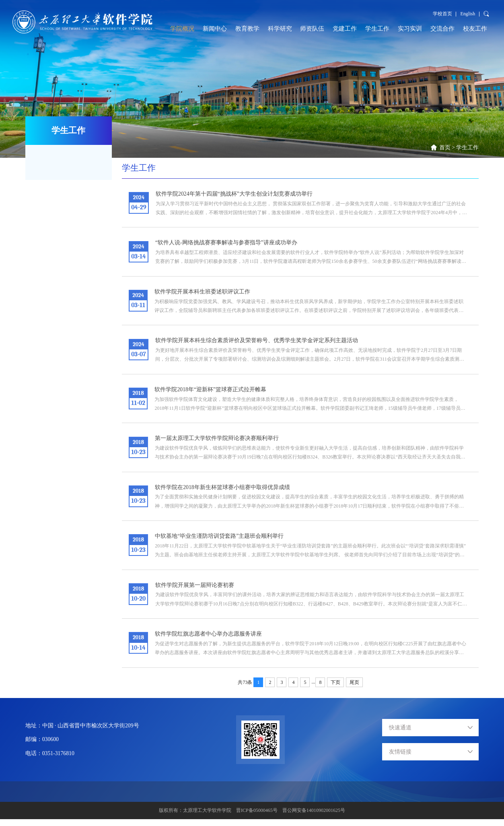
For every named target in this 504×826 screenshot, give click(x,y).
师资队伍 (312, 28)
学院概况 (182, 28)
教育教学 (247, 28)
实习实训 (410, 28)
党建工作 (345, 28)
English (468, 14)
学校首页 (442, 14)
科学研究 (280, 28)
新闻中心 (215, 28)
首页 (445, 148)
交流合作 (442, 28)
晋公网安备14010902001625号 (314, 817)
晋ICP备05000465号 (257, 817)
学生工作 (377, 28)
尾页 (354, 689)
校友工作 (475, 28)
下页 (335, 689)
